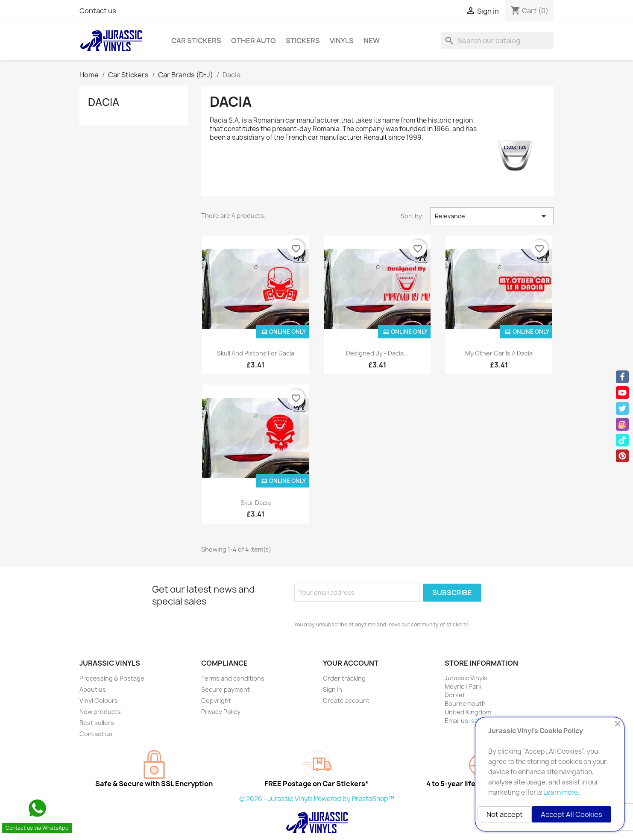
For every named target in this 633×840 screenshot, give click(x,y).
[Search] (497, 41)
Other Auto (253, 41)
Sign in (333, 689)
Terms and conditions (233, 678)
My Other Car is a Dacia (499, 353)
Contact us (98, 11)
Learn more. (561, 792)
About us (93, 689)
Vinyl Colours (99, 700)
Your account (351, 663)
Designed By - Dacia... (377, 353)
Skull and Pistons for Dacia (256, 353)
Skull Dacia (256, 503)
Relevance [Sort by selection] (492, 216)
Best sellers (97, 723)
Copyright (216, 700)
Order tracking (344, 678)
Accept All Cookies (571, 814)
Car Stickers (196, 41)
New (372, 41)
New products (100, 712)
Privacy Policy (221, 712)
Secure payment (226, 689)
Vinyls (342, 41)
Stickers (303, 41)
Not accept (505, 814)
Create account (346, 700)
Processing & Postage (112, 678)
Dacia (104, 102)
